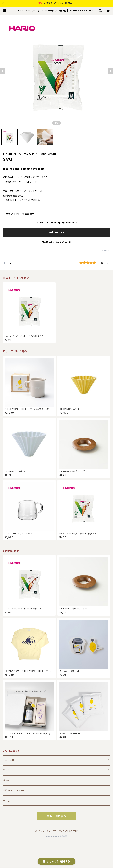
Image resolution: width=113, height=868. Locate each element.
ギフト (6, 780)
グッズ (6, 770)
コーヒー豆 (9, 760)
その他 (6, 800)
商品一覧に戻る (56, 816)
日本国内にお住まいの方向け (56, 242)
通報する (106, 250)
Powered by (56, 836)
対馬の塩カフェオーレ (14, 790)
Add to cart (57, 232)
